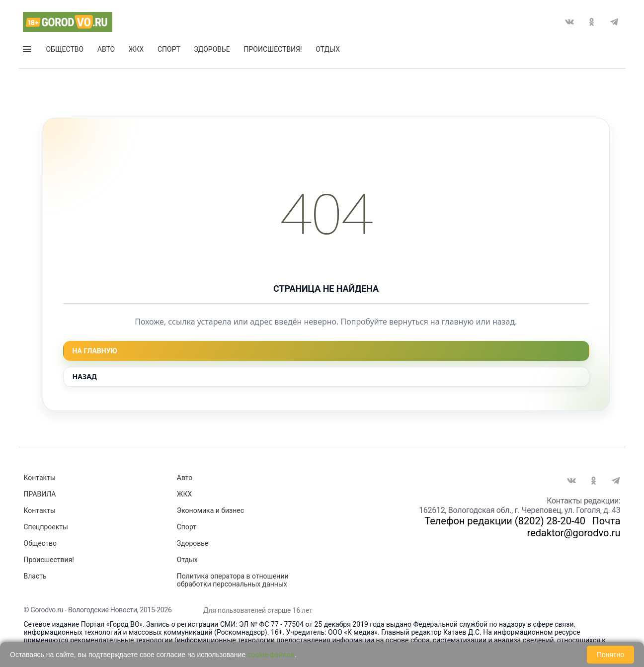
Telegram (614, 22)
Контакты (40, 478)
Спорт (169, 49)
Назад (85, 376)
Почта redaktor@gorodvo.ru (574, 527)
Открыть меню (27, 49)
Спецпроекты (46, 527)
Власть (35, 576)
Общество (65, 49)
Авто (106, 49)
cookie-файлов (271, 655)
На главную (95, 351)
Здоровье (212, 49)
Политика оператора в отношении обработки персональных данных (233, 580)
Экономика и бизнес (210, 510)
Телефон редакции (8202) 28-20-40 (505, 521)
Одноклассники (592, 22)
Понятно (610, 655)
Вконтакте (569, 22)
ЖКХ (136, 49)
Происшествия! (273, 49)
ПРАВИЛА (40, 494)
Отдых (328, 49)
